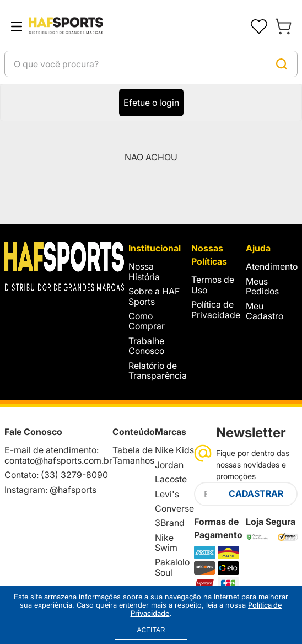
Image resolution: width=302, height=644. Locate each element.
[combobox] (151, 64)
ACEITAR (151, 630)
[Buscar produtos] (282, 64)
